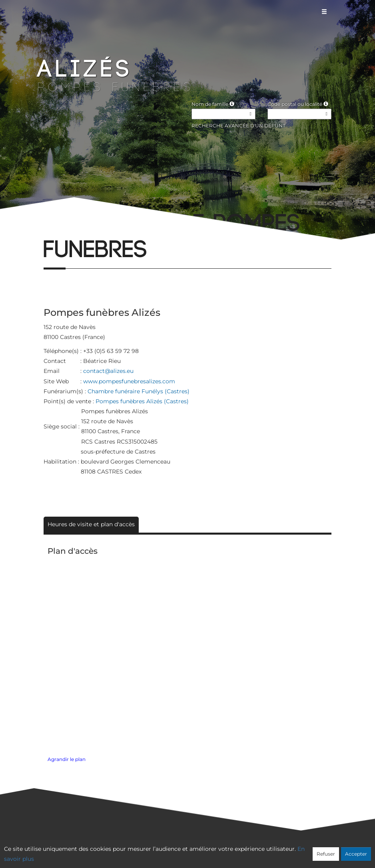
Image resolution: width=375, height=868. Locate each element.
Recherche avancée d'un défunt (238, 126)
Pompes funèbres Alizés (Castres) (142, 401)
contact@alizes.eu (108, 371)
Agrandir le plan (67, 759)
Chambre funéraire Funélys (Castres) (139, 391)
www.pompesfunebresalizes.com (129, 381)
